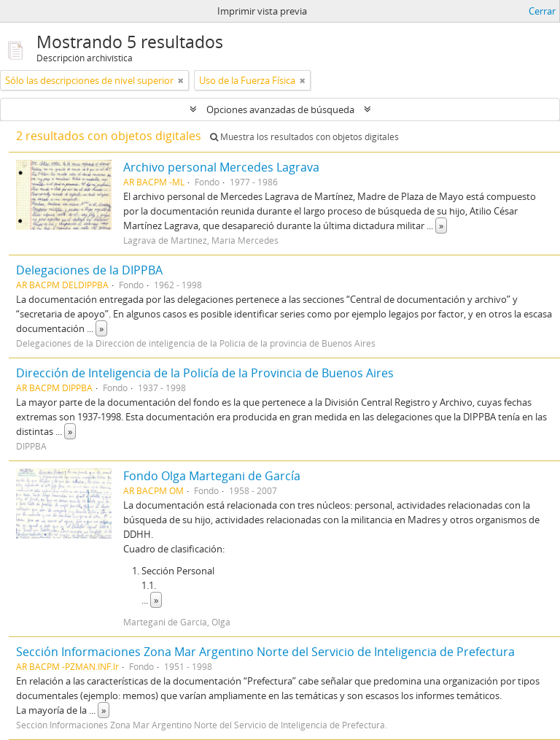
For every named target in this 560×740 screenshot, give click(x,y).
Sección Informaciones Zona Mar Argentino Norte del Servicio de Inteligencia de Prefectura (265, 652)
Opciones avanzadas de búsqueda (280, 109)
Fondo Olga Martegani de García (212, 476)
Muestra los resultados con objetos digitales (304, 137)
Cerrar (542, 11)
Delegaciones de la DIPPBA (89, 270)
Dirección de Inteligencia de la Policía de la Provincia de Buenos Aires (205, 373)
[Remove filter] (181, 80)
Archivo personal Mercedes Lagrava (221, 167)
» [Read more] (441, 226)
